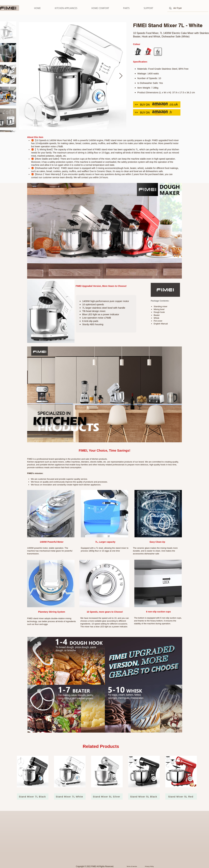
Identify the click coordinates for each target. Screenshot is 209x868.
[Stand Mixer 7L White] (70, 796)
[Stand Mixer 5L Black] (144, 796)
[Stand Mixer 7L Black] (33, 796)
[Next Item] (121, 76)
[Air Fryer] (187, 8)
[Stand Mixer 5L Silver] (107, 796)
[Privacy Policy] (151, 866)
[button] (66, 8)
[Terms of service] (135, 866)
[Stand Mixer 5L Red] (181, 796)
